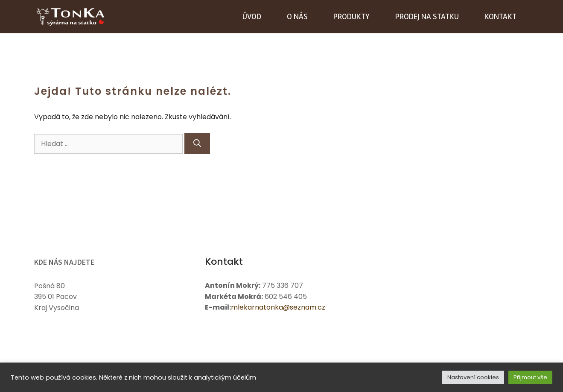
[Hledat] (197, 143)
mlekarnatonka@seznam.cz (278, 307)
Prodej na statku (427, 17)
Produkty (352, 17)
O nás (297, 17)
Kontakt (500, 17)
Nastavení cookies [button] (473, 377)
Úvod (252, 17)
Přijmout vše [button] (530, 377)
